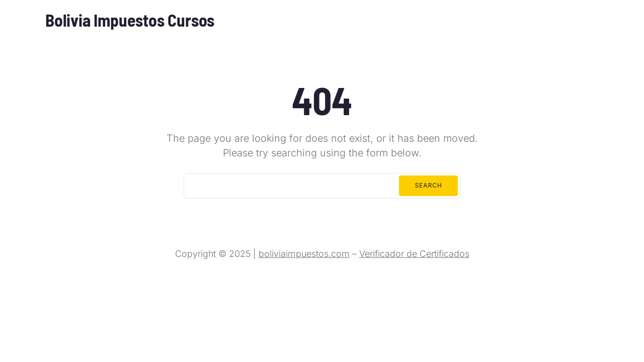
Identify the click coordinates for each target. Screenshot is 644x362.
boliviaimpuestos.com (304, 254)
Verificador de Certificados (414, 254)
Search (428, 185)
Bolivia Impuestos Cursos (130, 20)
